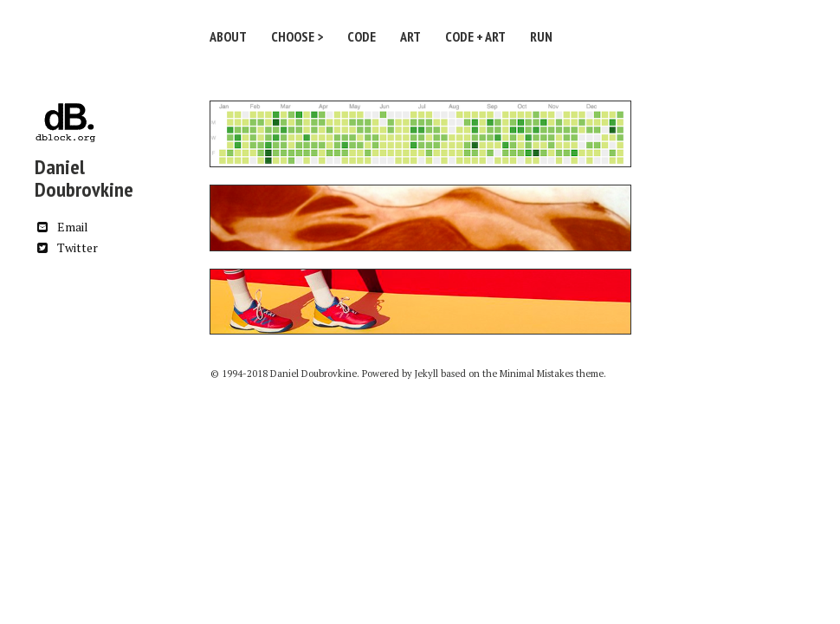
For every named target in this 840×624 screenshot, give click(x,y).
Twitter (66, 247)
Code (362, 36)
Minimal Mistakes (536, 374)
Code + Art (475, 36)
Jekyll (426, 374)
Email (61, 227)
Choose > (297, 36)
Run (541, 36)
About (228, 36)
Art (410, 36)
